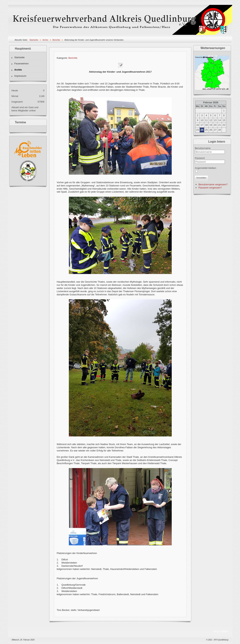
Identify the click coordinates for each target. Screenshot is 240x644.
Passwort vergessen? (210, 188)
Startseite (19, 57)
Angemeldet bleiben (205, 168)
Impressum (20, 76)
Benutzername (203, 148)
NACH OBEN (221, 631)
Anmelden (201, 178)
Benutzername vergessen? (213, 184)
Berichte (73, 58)
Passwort (200, 158)
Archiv (18, 70)
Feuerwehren (21, 64)
